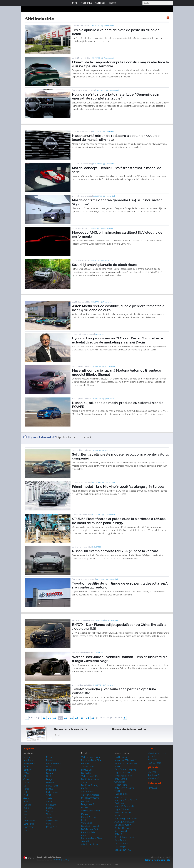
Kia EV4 (85, 788)
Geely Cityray (88, 767)
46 (77, 718)
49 (93, 718)
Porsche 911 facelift (90, 826)
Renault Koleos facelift (125, 837)
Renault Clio (87, 770)
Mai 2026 (152, 772)
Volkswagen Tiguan (90, 757)
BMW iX (118, 834)
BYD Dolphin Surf (90, 829)
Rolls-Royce (52, 792)
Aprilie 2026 (153, 775)
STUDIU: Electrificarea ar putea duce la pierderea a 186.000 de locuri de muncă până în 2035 (119, 521)
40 (44, 718)
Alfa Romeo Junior (90, 844)
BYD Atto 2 (86, 773)
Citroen (27, 776)
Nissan (49, 773)
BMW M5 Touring (90, 785)
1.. (30, 718)
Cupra (26, 779)
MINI (48, 767)
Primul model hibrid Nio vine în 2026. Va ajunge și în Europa (118, 487)
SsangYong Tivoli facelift (126, 819)
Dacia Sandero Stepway (125, 769)
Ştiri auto (152, 756)
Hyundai (27, 805)
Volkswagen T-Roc (90, 776)
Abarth (27, 757)
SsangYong (51, 805)
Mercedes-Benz (54, 763)
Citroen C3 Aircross (90, 795)
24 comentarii (110, 515)
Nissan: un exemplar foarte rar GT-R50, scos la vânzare (115, 551)
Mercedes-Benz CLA (91, 760)
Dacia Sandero (121, 843)
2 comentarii (110, 366)
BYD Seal (86, 763)
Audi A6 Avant (88, 792)
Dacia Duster (120, 840)
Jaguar (27, 811)
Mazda (49, 760)
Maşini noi (29, 749)
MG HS (85, 808)
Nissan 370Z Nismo (124, 760)
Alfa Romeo (29, 760)
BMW (26, 773)
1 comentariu (108, 228)
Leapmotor (28, 827)
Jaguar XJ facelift (122, 773)
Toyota (49, 817)
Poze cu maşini (155, 763)
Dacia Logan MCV (123, 850)
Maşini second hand (157, 753)
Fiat (25, 792)
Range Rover (52, 786)
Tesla (49, 814)
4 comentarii (110, 132)
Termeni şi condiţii (61, 860)
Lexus (26, 830)
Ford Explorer (121, 757)
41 (49, 718)
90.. (112, 718)
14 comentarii (114, 90)
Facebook (115, 736)
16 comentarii (113, 620)
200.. (120, 718)
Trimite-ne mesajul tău (158, 860)
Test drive (152, 760)
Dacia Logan (120, 847)
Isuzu (26, 808)
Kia (25, 817)
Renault (50, 789)
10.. (33, 718)
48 (87, 718)
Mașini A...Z (52, 827)
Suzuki (49, 811)
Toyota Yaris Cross (123, 776)
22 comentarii (109, 26)
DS (25, 786)
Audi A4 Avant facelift (124, 822)
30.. (40, 718)
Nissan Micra (121, 785)
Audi (26, 767)
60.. (101, 718)
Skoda (49, 798)
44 (66, 718)
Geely (26, 798)
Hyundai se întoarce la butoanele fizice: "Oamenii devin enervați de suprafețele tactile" (116, 96)
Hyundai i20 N (121, 794)
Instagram (122, 736)
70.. (105, 718)
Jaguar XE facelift (123, 809)
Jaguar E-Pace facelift (125, 806)
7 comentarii (109, 58)
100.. (116, 718)
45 (71, 718)
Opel (48, 776)
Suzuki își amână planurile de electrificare (105, 265)
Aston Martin (29, 763)
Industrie (96, 26)
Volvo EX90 (87, 823)
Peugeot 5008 (88, 804)
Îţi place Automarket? (42, 437)
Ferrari (27, 789)
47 (82, 718)
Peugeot (50, 779)
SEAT (49, 795)
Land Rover (29, 824)
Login (120, 3)
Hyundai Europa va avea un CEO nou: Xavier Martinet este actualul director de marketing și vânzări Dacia (117, 340)
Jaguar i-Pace (121, 797)
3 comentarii (110, 196)
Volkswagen (52, 821)
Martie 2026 (153, 778)
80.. (108, 718)
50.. (97, 718)
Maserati (50, 757)
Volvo (49, 824)
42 (55, 718)
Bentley (27, 770)
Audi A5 (85, 801)
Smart (49, 802)
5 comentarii (110, 399)
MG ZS (85, 814)
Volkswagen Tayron (90, 811)
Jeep (26, 814)
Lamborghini (29, 821)
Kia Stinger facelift (123, 825)
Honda (27, 802)
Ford (26, 795)
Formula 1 (152, 788)
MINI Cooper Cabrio (90, 798)
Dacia (26, 783)
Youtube (130, 736)
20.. (36, 718)
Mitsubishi (51, 770)
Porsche (50, 783)
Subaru (50, 808)
